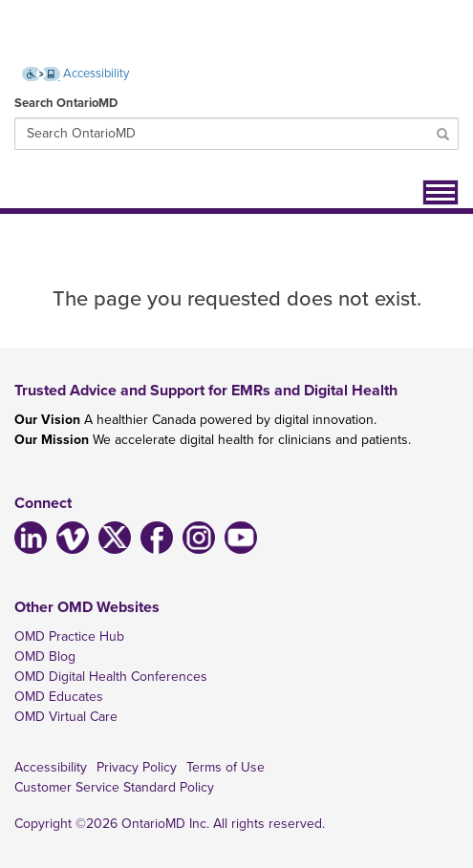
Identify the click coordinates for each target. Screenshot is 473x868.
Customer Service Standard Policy (114, 787)
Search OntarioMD (66, 103)
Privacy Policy (137, 767)
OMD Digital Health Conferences (111, 677)
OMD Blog (45, 656)
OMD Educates (59, 697)
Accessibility (51, 767)
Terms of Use (226, 767)
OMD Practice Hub (69, 636)
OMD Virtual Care (66, 717)
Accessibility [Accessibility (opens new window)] (75, 74)
